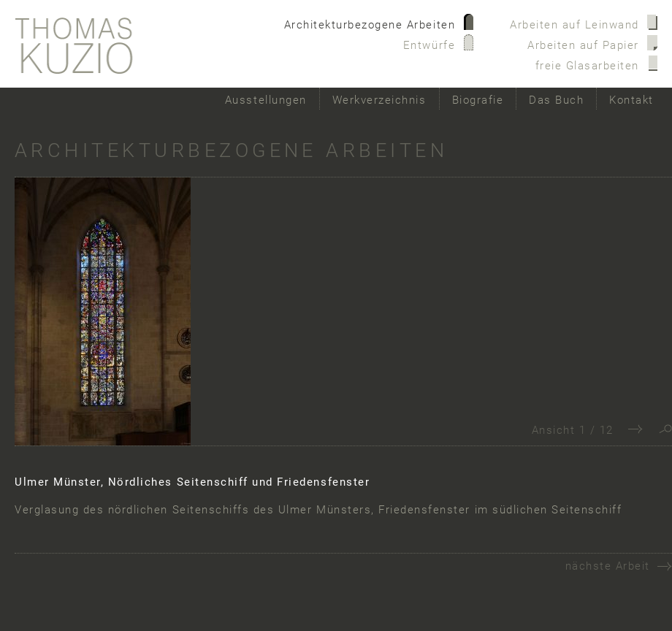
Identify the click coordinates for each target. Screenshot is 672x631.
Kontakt (631, 100)
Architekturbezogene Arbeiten (370, 25)
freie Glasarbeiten (587, 66)
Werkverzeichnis (379, 100)
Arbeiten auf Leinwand (574, 25)
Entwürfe (429, 45)
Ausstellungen (266, 100)
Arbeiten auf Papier (583, 45)
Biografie (478, 100)
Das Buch (556, 100)
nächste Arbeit (608, 566)
